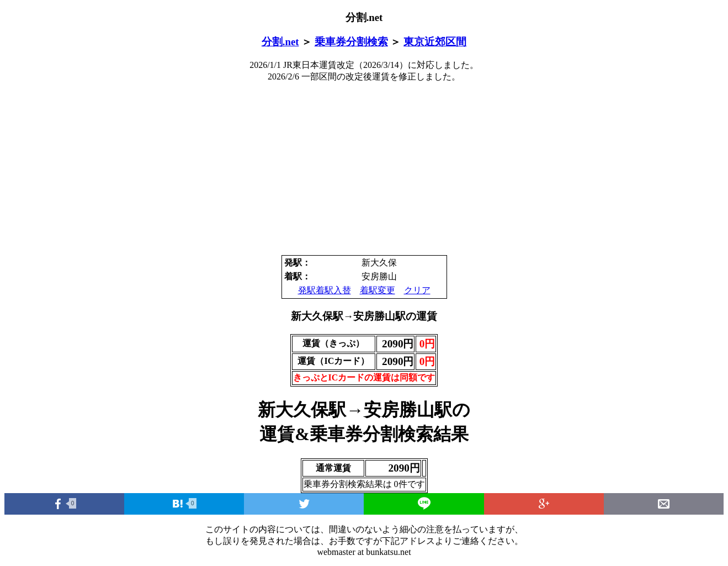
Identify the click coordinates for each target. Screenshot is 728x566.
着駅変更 (378, 290)
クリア (417, 290)
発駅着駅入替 (325, 290)
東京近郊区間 (435, 42)
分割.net (280, 42)
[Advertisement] (364, 169)
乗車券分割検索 (351, 42)
